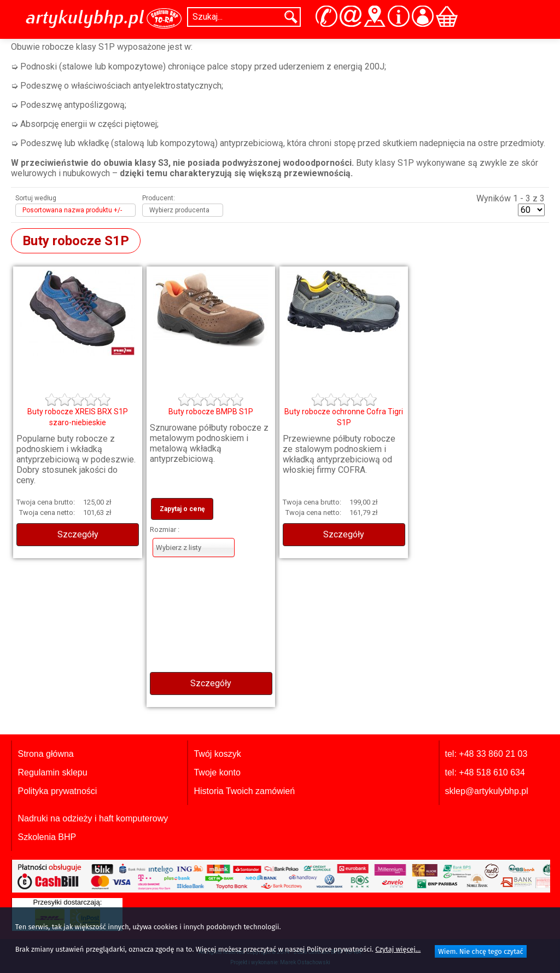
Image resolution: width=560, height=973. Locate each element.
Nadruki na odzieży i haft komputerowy (93, 818)
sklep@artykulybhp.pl (487, 791)
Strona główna (45, 754)
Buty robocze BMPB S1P (211, 412)
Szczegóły (78, 534)
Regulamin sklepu (52, 772)
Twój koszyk (217, 754)
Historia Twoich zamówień (244, 791)
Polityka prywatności (57, 791)
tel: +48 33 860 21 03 (486, 754)
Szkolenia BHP (47, 837)
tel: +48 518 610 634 (485, 772)
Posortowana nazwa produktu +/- (72, 210)
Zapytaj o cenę (182, 509)
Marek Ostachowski (305, 962)
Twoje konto (217, 772)
